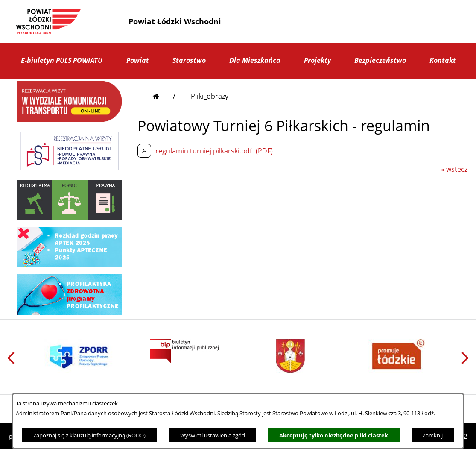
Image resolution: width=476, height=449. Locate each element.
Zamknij (433, 435)
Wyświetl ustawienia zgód (213, 435)
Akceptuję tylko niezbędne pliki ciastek (334, 435)
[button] (358, 21)
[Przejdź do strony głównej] (164, 96)
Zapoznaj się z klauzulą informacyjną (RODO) (89, 435)
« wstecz (454, 169)
